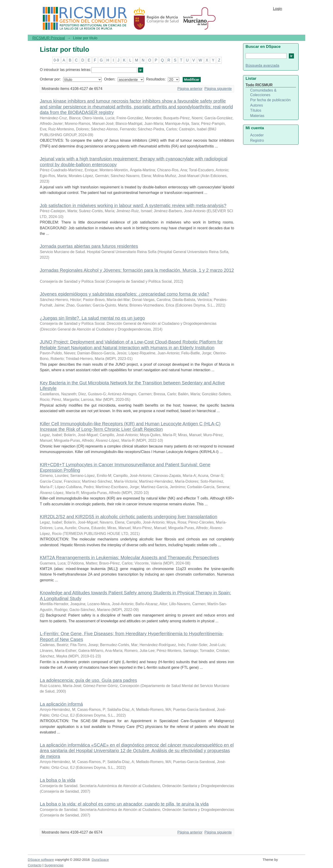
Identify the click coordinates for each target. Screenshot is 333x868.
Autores (257, 105)
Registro (257, 140)
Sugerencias (54, 865)
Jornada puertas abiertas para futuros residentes (89, 246)
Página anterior (190, 89)
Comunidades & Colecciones (263, 93)
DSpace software (41, 860)
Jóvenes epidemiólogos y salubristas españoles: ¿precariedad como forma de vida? (124, 294)
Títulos (256, 110)
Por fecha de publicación (270, 100)
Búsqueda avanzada (262, 66)
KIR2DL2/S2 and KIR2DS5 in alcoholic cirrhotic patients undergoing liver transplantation (128, 517)
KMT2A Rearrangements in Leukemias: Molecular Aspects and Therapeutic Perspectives (129, 558)
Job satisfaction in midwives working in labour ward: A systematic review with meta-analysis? (133, 205)
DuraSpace (100, 860)
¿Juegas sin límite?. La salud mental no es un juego (92, 318)
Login (277, 9)
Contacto (35, 865)
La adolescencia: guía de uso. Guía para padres (88, 680)
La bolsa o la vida (57, 780)
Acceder (257, 135)
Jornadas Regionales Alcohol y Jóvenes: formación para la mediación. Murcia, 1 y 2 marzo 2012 (137, 270)
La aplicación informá (61, 704)
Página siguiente (218, 89)
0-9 (56, 60)
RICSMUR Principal (49, 38)
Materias (257, 116)
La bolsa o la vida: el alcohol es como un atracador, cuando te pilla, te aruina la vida (124, 804)
